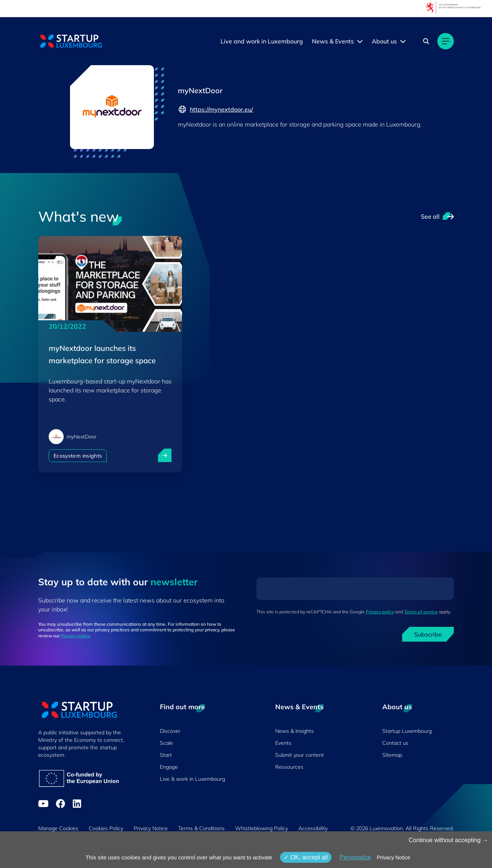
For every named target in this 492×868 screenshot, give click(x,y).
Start (166, 755)
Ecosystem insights (78, 456)
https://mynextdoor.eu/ (215, 109)
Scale (166, 743)
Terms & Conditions (201, 828)
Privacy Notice (151, 828)
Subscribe (428, 634)
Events (283, 743)
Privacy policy (380, 612)
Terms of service (421, 612)
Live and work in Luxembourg (262, 41)
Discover (170, 731)
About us (384, 41)
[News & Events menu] (360, 41)
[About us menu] (403, 41)
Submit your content (300, 755)
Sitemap (392, 755)
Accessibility (313, 828)
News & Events (333, 41)
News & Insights (294, 731)
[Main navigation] (446, 41)
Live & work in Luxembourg (192, 779)
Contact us (395, 743)
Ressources (289, 767)
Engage (169, 767)
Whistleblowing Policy (262, 828)
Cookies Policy (106, 828)
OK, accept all (306, 857)
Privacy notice (75, 636)
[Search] (426, 41)
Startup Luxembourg (407, 731)
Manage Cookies (58, 828)
